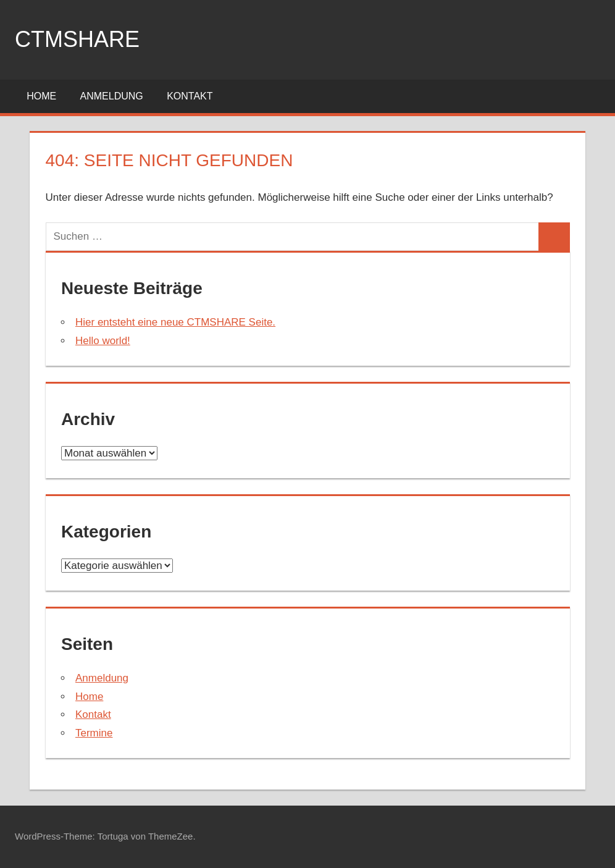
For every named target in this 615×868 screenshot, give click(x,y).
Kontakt (190, 96)
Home (41, 96)
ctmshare (77, 39)
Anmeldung (112, 96)
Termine (94, 733)
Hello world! (103, 341)
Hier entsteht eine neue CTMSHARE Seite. (175, 322)
